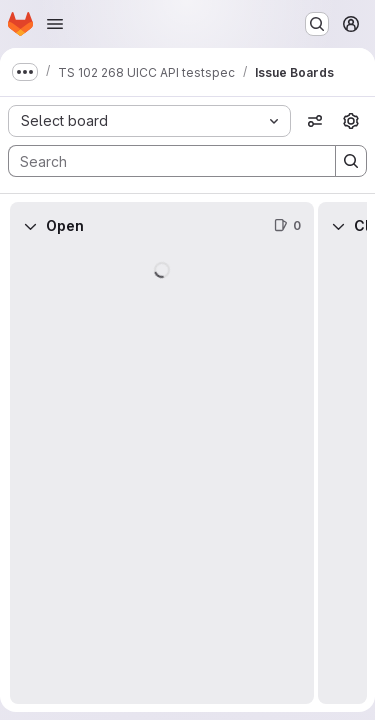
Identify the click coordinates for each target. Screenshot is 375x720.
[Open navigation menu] (55, 24)
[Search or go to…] (317, 24)
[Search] (162, 161)
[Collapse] (30, 226)
